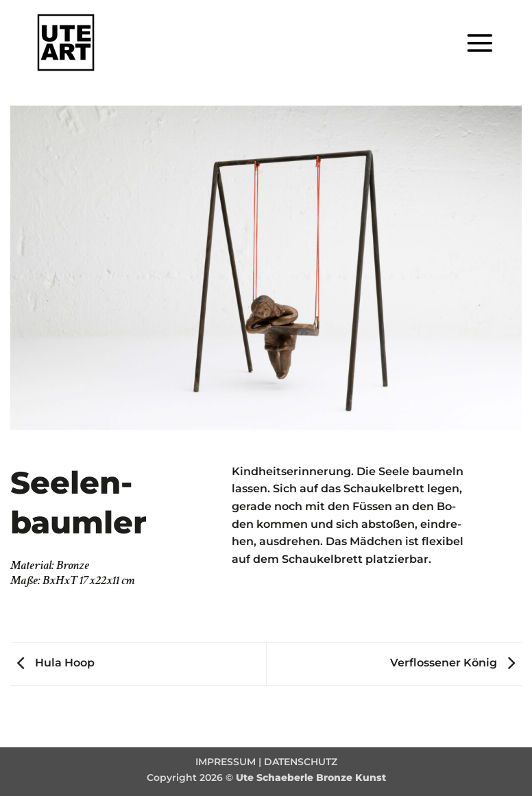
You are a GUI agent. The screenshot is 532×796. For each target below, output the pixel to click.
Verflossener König (456, 663)
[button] (480, 43)
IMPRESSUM (226, 762)
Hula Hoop (52, 663)
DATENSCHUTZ (301, 762)
